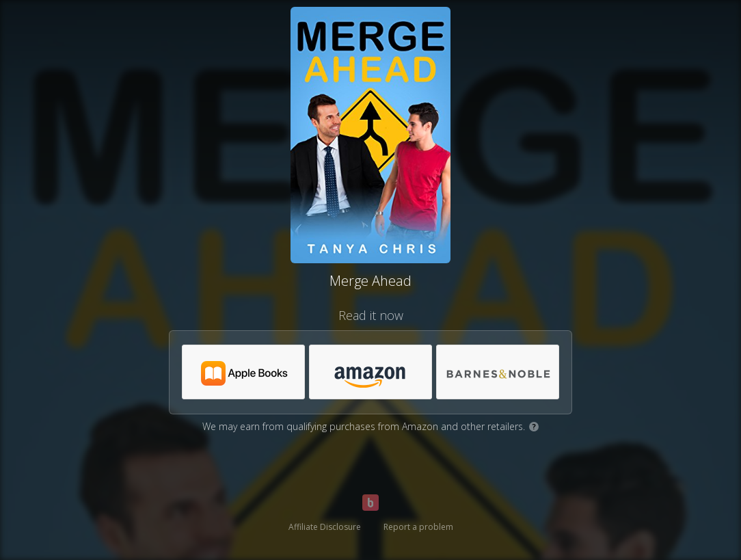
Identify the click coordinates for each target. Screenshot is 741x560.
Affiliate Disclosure (325, 527)
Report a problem (418, 527)
